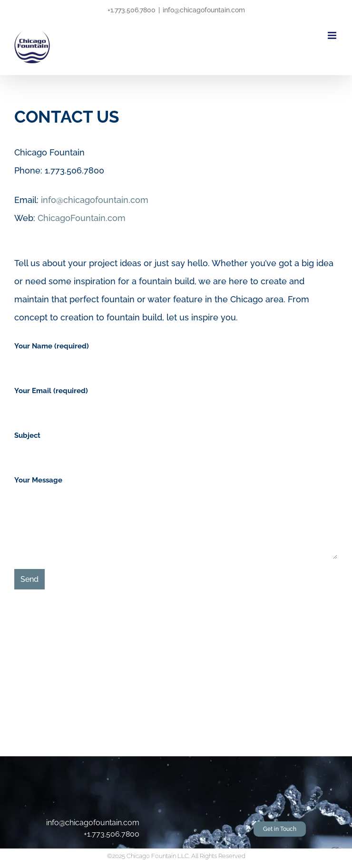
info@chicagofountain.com (204, 10)
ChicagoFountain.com (82, 218)
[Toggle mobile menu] (333, 35)
